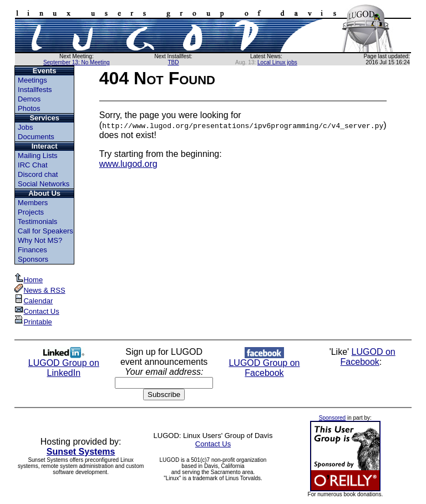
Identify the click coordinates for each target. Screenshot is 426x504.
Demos (29, 99)
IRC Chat (32, 165)
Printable (34, 322)
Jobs (25, 127)
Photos (29, 108)
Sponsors (33, 259)
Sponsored (332, 418)
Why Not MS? (40, 240)
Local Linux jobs (277, 62)
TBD (173, 62)
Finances (32, 250)
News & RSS (40, 290)
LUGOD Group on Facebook (264, 364)
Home (29, 280)
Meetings (32, 80)
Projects (31, 212)
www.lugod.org (128, 164)
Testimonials (38, 222)
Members (33, 203)
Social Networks (44, 184)
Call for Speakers (45, 231)
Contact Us (37, 311)
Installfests (35, 90)
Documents (36, 137)
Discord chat (38, 174)
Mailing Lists (38, 156)
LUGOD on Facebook (368, 357)
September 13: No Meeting (77, 62)
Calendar (34, 301)
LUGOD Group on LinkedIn (64, 364)
